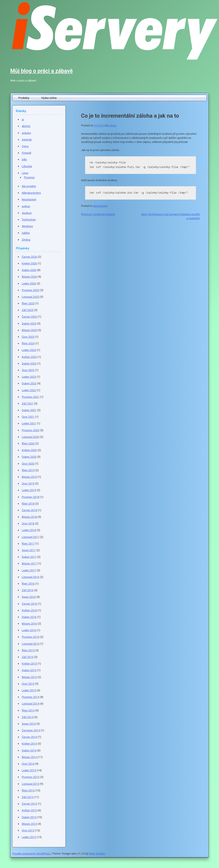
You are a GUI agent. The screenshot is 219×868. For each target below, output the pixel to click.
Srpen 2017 (29, 550)
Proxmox (29, 177)
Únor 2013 (28, 830)
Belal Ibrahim (97, 854)
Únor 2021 (28, 417)
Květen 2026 (29, 263)
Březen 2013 (29, 824)
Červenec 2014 (31, 730)
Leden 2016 (29, 630)
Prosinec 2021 (31, 397)
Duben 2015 (29, 670)
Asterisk (27, 140)
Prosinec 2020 (31, 430)
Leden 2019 (29, 490)
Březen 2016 (29, 624)
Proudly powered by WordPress (31, 854)
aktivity (26, 126)
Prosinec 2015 (31, 637)
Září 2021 (28, 404)
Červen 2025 (29, 317)
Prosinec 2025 (31, 290)
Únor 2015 (28, 684)
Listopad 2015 (30, 644)
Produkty (24, 98)
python (26, 206)
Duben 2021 (29, 410)
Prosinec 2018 (31, 497)
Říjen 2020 (28, 444)
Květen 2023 (29, 357)
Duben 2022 (29, 383)
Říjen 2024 (28, 343)
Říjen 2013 (28, 790)
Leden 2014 (29, 770)
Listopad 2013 (30, 784)
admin (113, 125)
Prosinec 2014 (31, 697)
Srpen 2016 (29, 597)
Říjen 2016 (28, 584)
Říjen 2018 (28, 504)
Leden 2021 (29, 423)
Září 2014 (28, 717)
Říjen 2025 (28, 303)
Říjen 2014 (28, 710)
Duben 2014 (29, 750)
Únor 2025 (28, 337)
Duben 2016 (29, 617)
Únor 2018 (28, 524)
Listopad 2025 (30, 297)
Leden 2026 (29, 284)
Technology (29, 220)
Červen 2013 (29, 804)
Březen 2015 (29, 677)
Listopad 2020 (30, 437)
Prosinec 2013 (31, 777)
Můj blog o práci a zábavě (41, 71)
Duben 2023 (29, 364)
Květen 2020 (29, 450)
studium (27, 213)
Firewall (27, 153)
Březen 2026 (29, 277)
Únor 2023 (28, 370)
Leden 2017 (29, 570)
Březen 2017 (29, 564)
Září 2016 (28, 590)
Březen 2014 (29, 757)
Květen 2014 (29, 744)
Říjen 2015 (28, 650)
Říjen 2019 (28, 470)
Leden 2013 (29, 837)
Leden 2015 (29, 690)
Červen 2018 (29, 510)
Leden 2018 (29, 530)
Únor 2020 (28, 464)
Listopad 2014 (30, 704)
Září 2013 (28, 797)
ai (23, 119)
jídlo (24, 159)
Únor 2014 (28, 764)
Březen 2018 (29, 517)
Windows (27, 226)
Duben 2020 (29, 457)
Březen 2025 (29, 330)
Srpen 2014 (29, 724)
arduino (26, 133)
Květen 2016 (29, 610)
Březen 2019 (29, 477)
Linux (25, 173)
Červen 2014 (29, 737)
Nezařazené (100, 206)
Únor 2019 (28, 484)
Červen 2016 (29, 604)
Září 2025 (28, 310)
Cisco (25, 146)
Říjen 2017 (28, 544)
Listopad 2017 (30, 537)
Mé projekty (29, 186)
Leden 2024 (29, 350)
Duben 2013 (29, 817)
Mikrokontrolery (31, 193)
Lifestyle (27, 166)
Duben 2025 (29, 324)
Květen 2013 (29, 810)
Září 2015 (28, 657)
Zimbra (26, 240)
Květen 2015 (29, 664)
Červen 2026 (29, 257)
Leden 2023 (29, 377)
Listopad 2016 (30, 577)
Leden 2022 (29, 390)
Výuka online (49, 98)
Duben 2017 (29, 557)
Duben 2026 (29, 270)
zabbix (26, 233)
